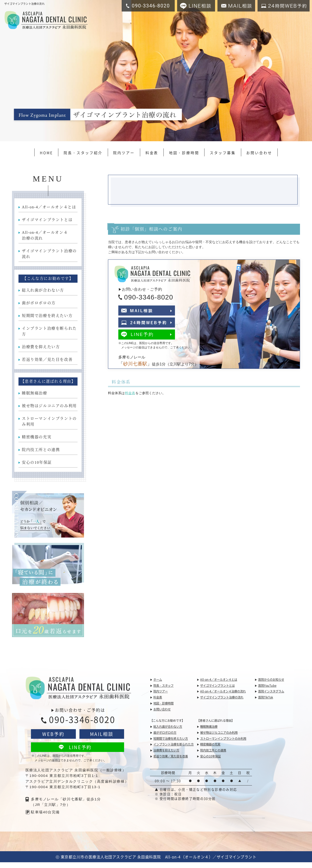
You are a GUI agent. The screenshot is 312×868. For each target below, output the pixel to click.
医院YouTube (267, 686)
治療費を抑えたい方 (41, 347)
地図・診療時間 (184, 153)
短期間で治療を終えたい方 (47, 316)
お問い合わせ (259, 153)
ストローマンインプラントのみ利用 (49, 421)
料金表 (152, 153)
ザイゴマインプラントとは (47, 220)
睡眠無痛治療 (35, 393)
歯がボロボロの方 (39, 303)
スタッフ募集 (223, 153)
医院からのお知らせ (271, 680)
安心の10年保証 (37, 462)
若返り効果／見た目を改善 (47, 360)
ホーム (158, 680)
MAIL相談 (102, 734)
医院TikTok (266, 697)
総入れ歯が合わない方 (43, 290)
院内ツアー (124, 153)
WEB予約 (53, 734)
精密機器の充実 (37, 437)
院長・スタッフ (163, 686)
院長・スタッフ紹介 (83, 153)
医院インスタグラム (271, 691)
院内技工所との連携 (41, 450)
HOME (46, 153)
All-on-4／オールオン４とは (49, 207)
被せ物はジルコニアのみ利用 (49, 406)
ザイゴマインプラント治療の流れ (49, 254)
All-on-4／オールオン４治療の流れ (45, 235)
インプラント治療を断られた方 (49, 331)
